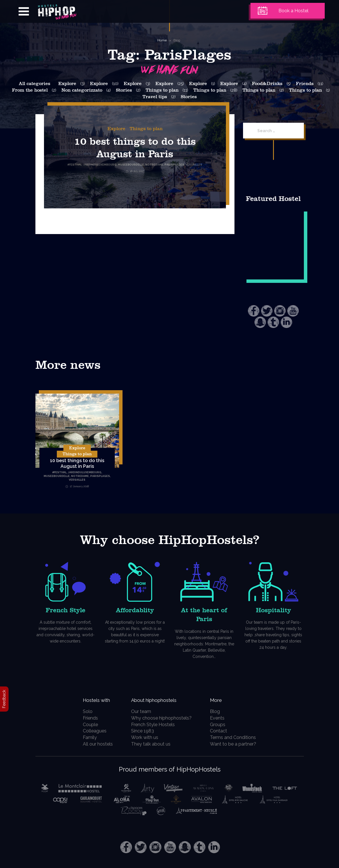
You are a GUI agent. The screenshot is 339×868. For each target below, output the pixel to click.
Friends (305, 84)
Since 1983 (145, 731)
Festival (60, 472)
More (221, 700)
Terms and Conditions (236, 737)
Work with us (147, 737)
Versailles (77, 480)
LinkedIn (286, 322)
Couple (87, 725)
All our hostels (94, 744)
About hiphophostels (164, 700)
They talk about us (153, 744)
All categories (35, 84)
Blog (177, 40)
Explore (67, 84)
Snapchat (260, 322)
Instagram (280, 311)
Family (86, 737)
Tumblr (273, 322)
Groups (221, 725)
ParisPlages (100, 476)
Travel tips (155, 97)
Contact (222, 731)
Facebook (254, 311)
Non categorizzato (82, 90)
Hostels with (97, 700)
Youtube (293, 311)
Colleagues (91, 731)
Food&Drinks (267, 84)
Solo (84, 711)
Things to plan (162, 90)
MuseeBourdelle (57, 476)
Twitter (267, 311)
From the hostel (30, 90)
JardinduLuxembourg (85, 472)
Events (220, 718)
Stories (124, 90)
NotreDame (80, 476)
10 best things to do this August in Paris (77, 463)
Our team (143, 711)
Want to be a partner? (236, 744)
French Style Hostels (155, 725)
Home (162, 40)
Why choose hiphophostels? (164, 718)
